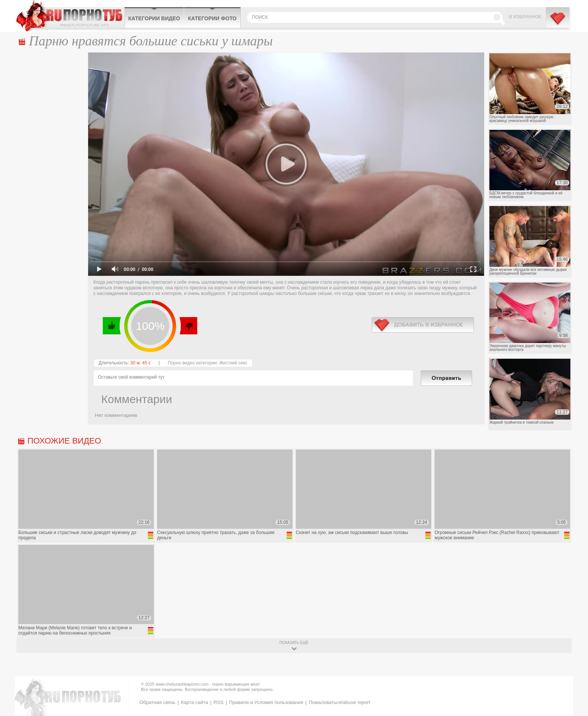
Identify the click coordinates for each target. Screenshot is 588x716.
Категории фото (212, 18)
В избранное (525, 17)
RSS (218, 702)
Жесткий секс (233, 363)
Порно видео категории (192, 363)
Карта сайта (194, 702)
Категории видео (154, 18)
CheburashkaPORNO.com (70, 16)
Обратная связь (157, 702)
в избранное (423, 325)
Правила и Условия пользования (266, 702)
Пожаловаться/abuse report (339, 702)
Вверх (574, 672)
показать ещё (294, 643)
